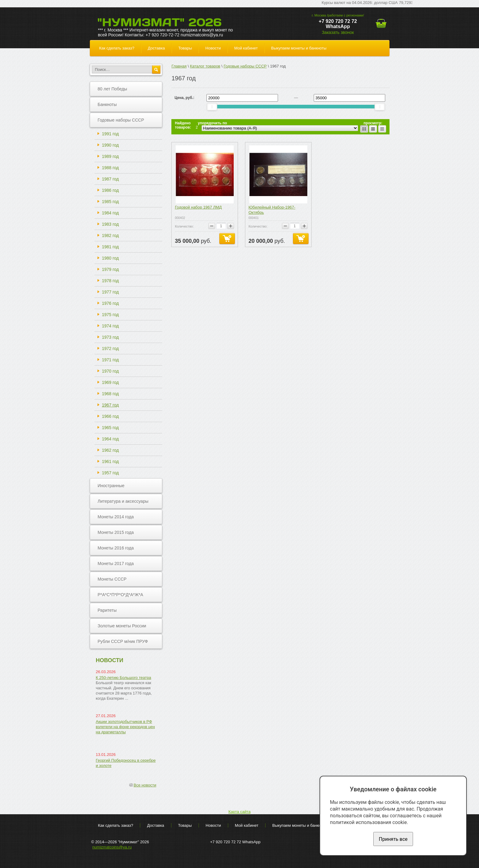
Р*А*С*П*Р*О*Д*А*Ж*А (121, 595)
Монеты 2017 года (116, 563)
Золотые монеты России (122, 626)
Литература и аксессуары (123, 501)
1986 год (110, 190)
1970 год (110, 371)
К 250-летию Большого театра (124, 678)
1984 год (110, 213)
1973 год (110, 337)
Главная (179, 66)
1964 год (110, 439)
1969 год (110, 382)
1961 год (110, 461)
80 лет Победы (113, 89)
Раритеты (107, 610)
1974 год (110, 326)
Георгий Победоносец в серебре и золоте (126, 763)
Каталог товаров (205, 66)
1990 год (110, 145)
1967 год (110, 405)
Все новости (145, 785)
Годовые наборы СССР (121, 120)
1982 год (110, 235)
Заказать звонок (338, 32)
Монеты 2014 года (116, 517)
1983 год (110, 224)
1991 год (110, 134)
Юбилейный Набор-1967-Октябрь (272, 210)
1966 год (110, 416)
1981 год (110, 247)
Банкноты (107, 104)
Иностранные (111, 486)
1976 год (110, 303)
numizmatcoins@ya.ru (112, 847)
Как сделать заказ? (117, 48)
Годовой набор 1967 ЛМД (198, 207)
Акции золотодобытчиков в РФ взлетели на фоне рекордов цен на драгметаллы (126, 727)
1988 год (110, 168)
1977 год (110, 292)
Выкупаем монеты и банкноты (299, 48)
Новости (213, 48)
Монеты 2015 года (116, 532)
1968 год (110, 394)
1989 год (110, 156)
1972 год (110, 348)
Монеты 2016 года (116, 548)
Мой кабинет (246, 48)
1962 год (110, 450)
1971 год (110, 360)
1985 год (110, 202)
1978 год (110, 281)
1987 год (110, 179)
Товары (185, 48)
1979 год (110, 269)
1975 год (110, 315)
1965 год (110, 428)
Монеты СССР (112, 579)
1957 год (110, 473)
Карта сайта (239, 812)
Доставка (156, 48)
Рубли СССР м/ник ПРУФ (123, 641)
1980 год (110, 258)
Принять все (393, 839)
